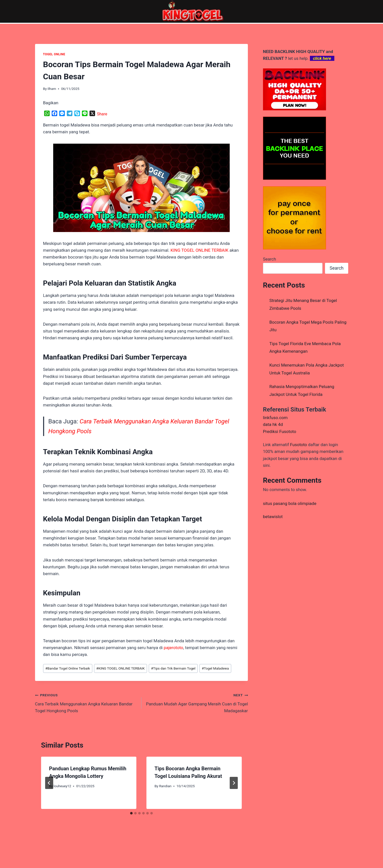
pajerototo (173, 648)
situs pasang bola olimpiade (290, 503)
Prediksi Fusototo (280, 431)
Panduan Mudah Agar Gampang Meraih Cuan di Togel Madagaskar (197, 702)
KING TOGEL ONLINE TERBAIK (121, 668)
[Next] (234, 783)
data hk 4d (273, 424)
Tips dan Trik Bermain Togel (173, 668)
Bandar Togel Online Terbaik (68, 668)
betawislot (273, 517)
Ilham (52, 89)
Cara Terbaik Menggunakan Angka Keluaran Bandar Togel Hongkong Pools (86, 702)
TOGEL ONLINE (54, 54)
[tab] (131, 813)
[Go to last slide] (49, 783)
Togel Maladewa (215, 668)
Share (102, 114)
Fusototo (298, 445)
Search (270, 259)
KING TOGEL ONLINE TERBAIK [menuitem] (199, 250)
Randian (165, 786)
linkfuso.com (275, 418)
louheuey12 (63, 786)
